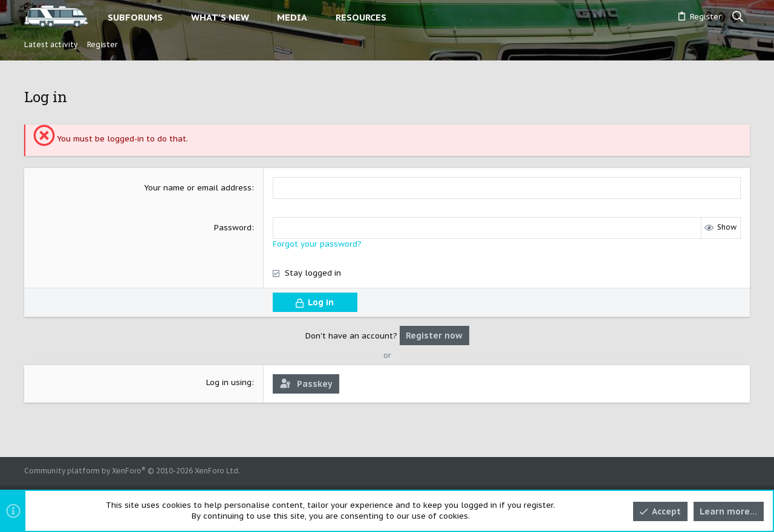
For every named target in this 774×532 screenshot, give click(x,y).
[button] (173, 17)
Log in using (229, 382)
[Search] (738, 17)
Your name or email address (198, 188)
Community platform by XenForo (132, 471)
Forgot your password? (317, 244)
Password (233, 228)
